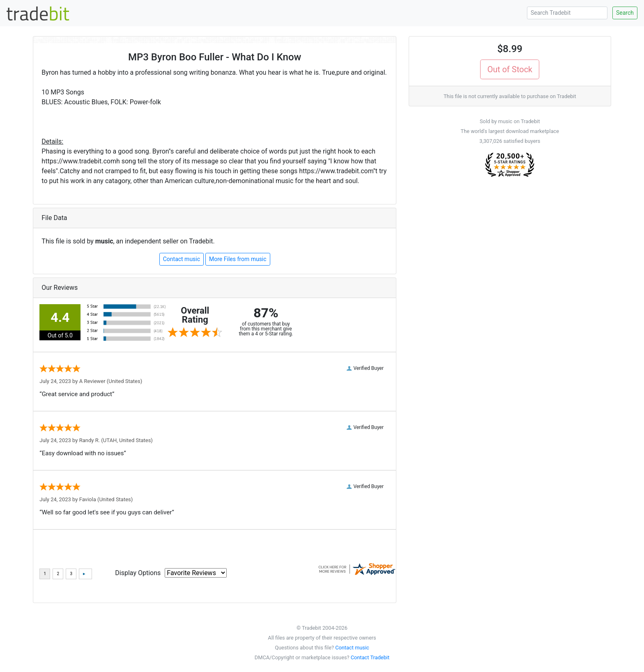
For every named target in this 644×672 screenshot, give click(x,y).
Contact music (182, 259)
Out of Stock (510, 69)
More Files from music (238, 259)
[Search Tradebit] (567, 13)
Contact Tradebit (370, 657)
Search (625, 13)
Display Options (138, 573)
